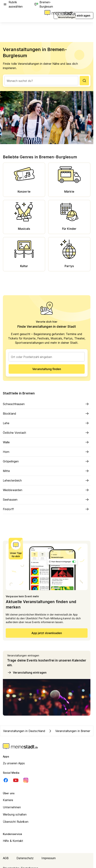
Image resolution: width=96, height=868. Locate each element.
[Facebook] (6, 780)
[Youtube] (16, 780)
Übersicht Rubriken (16, 822)
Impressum (49, 858)
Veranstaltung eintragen (27, 673)
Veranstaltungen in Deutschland (24, 731)
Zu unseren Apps (14, 763)
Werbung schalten (15, 814)
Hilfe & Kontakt (13, 841)
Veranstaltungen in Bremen (70, 731)
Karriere (8, 800)
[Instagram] (26, 780)
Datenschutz (25, 858)
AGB (6, 858)
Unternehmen (12, 807)
